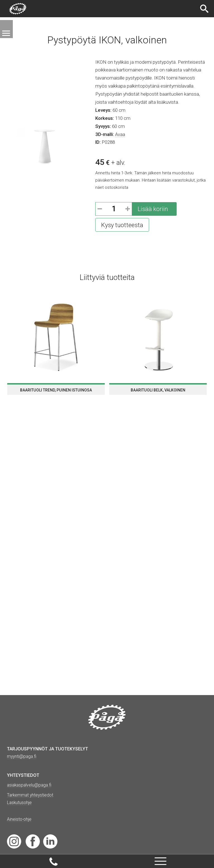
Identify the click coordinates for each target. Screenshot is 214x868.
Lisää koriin (153, 209)
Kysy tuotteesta (122, 225)
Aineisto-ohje (20, 819)
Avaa (120, 134)
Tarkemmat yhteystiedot (31, 795)
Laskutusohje (20, 803)
